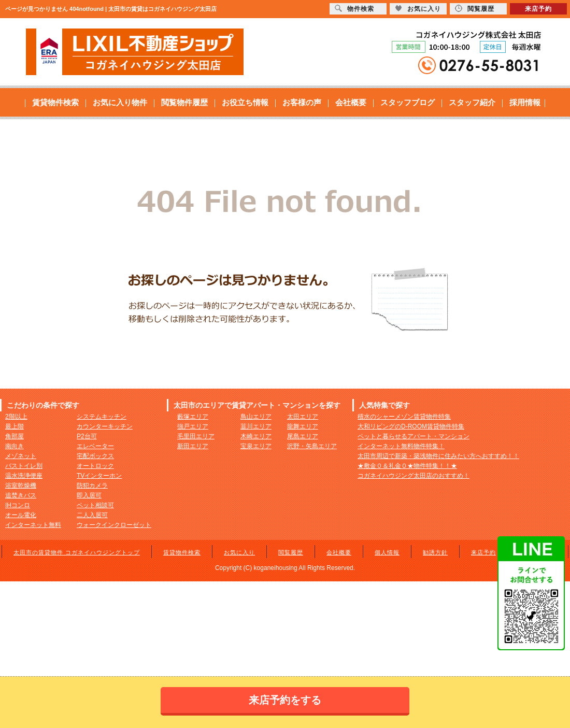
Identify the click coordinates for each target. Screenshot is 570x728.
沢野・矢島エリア (312, 446)
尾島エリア (303, 436)
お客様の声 (302, 102)
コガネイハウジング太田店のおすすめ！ (414, 476)
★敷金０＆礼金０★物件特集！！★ (407, 466)
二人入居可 (92, 515)
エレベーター (95, 446)
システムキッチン (102, 417)
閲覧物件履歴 (184, 102)
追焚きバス (21, 495)
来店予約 (483, 552)
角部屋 (15, 436)
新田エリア (193, 446)
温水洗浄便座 (24, 476)
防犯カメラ (92, 486)
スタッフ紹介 (472, 102)
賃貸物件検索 (55, 102)
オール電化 (21, 515)
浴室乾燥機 (21, 486)
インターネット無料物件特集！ (401, 446)
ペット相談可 (95, 505)
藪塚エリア (193, 417)
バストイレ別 (24, 466)
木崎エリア (256, 436)
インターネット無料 (33, 525)
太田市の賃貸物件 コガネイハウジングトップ (77, 552)
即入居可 (89, 495)
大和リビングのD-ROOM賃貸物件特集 (411, 426)
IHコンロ (18, 505)
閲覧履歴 (291, 552)
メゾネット (21, 456)
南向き (15, 446)
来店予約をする (285, 700)
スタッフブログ (408, 102)
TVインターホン (99, 476)
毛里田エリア (196, 436)
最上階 (15, 426)
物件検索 (354, 9)
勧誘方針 (435, 552)
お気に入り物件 (120, 102)
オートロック (95, 466)
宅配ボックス (95, 456)
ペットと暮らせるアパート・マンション (414, 436)
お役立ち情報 (245, 102)
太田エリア (303, 417)
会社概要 (351, 102)
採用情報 (525, 102)
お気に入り (239, 552)
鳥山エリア (256, 417)
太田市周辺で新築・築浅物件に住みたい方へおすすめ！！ (438, 456)
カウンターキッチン (105, 426)
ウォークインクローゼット (114, 525)
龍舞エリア (303, 426)
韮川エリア (256, 426)
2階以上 (16, 417)
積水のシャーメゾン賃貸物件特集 (404, 417)
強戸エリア (193, 426)
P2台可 (87, 436)
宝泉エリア (256, 446)
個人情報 (387, 552)
